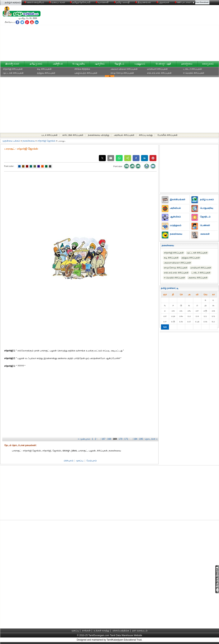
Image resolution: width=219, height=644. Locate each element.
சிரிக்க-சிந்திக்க (82, 69)
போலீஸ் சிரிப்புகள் (167, 135)
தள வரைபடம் (140, 631)
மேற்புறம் (92, 461)
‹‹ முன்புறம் (84, 439)
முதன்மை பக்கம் (11, 141)
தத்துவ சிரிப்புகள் (46, 73)
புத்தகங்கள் (163, 2)
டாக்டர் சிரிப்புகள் (193, 69)
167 (103, 439)
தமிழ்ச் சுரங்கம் (13, 2)
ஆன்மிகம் (100, 64)
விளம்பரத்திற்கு (121, 631)
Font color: (9, 166)
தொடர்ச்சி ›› (151, 439)
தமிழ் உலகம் (36, 64)
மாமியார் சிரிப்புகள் (157, 69)
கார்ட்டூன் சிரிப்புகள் (73, 135)
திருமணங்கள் (143, 2)
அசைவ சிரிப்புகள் (198, 278)
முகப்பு (80, 461)
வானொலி (102, 2)
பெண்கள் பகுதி (163, 64)
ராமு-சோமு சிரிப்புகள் (122, 73)
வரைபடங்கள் (57, 2)
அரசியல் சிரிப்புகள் (124, 135)
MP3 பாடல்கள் (183, 2)
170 (121, 439)
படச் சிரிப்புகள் (50, 135)
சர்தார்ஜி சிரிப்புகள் (13, 69)
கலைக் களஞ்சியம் (34, 2)
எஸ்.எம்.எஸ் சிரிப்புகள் (159, 73)
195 (141, 439)
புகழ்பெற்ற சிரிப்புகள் (86, 73)
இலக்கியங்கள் (12, 64)
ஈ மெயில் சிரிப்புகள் (194, 73)
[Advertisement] (146, 34)
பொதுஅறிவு (79, 64)
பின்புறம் (69, 461)
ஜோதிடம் (119, 64)
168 (109, 439)
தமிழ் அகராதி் (122, 2)
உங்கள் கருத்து (101, 631)
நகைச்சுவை (187, 64)
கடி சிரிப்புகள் (44, 69)
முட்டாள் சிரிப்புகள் (13, 73)
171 (126, 439)
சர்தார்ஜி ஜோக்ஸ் (46, 141)
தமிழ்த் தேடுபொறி (80, 2)
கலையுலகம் (208, 64)
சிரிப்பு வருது (146, 135)
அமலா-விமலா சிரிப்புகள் (124, 69)
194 (135, 439)
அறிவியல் (58, 64)
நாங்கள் (86, 631)
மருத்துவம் (140, 64)
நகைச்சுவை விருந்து (98, 135)
